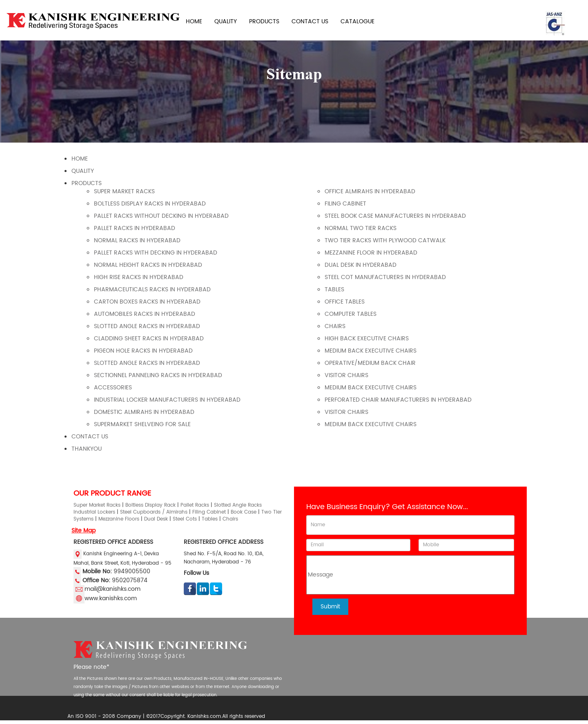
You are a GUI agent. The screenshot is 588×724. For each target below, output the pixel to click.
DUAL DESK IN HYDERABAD (361, 265)
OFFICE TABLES (345, 302)
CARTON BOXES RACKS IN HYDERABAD (147, 302)
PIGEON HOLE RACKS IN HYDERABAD (143, 351)
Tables (210, 519)
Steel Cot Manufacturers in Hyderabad (385, 277)
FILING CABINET (345, 204)
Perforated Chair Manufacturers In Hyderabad (398, 400)
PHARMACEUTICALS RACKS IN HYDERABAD (152, 289)
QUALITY (226, 21)
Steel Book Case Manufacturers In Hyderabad (395, 216)
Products (87, 183)
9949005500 (132, 571)
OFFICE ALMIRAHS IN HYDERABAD (370, 191)
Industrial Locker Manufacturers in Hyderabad (167, 400)
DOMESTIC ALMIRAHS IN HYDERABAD (144, 412)
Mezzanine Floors (119, 519)
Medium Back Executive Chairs (371, 351)
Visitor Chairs (346, 375)
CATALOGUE (357, 21)
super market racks (124, 191)
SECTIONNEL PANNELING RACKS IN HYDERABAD (158, 375)
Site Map (84, 531)
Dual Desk (156, 519)
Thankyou (87, 449)
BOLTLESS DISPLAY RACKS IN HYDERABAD (150, 204)
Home (80, 159)
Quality (83, 171)
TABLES (334, 289)
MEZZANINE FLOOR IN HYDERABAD (371, 253)
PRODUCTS (264, 21)
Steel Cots (185, 519)
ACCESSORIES (113, 388)
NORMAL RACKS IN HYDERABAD (137, 240)
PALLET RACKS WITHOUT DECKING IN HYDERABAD (161, 216)
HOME (194, 21)
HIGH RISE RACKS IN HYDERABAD (139, 277)
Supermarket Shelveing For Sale (142, 424)
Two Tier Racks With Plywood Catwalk (385, 240)
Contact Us (90, 437)
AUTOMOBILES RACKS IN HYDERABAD (145, 314)
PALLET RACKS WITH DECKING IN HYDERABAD (156, 253)
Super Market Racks (97, 505)
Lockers (106, 512)
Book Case (244, 512)
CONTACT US (310, 21)
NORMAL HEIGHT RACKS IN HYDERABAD (148, 265)
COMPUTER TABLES (351, 314)
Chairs (230, 519)
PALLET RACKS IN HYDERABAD (135, 228)
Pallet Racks (195, 505)
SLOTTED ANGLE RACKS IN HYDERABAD (147, 326)
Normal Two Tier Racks (361, 228)
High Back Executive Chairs (367, 339)
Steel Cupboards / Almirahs (154, 512)
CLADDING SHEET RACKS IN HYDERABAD (149, 339)
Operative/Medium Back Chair (370, 363)
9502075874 (130, 580)
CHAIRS (335, 326)
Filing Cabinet (209, 512)
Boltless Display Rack (150, 505)
